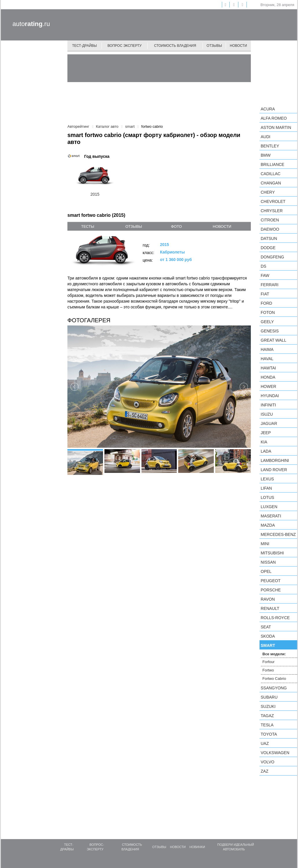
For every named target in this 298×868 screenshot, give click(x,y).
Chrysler (272, 211)
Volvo (267, 762)
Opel (266, 571)
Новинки (197, 847)
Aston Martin (276, 127)
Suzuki (268, 706)
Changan (271, 183)
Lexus (267, 479)
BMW (266, 155)
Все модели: (274, 654)
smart (268, 645)
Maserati (271, 516)
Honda (268, 377)
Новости (238, 46)
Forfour (268, 662)
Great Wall (273, 340)
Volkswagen (275, 753)
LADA (266, 451)
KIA (264, 442)
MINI (265, 544)
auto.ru (31, 24)
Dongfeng (272, 257)
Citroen (270, 220)
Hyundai (270, 396)
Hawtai (268, 368)
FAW (265, 275)
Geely (267, 322)
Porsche (271, 590)
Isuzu (267, 414)
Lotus (267, 497)
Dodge (268, 248)
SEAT (266, 627)
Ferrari (270, 285)
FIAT (265, 294)
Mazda (268, 525)
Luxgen (269, 507)
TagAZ (267, 716)
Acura (268, 109)
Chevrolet (273, 201)
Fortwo (268, 670)
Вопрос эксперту (125, 46)
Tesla (267, 725)
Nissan (268, 562)
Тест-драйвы (84, 46)
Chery (268, 192)
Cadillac (271, 174)
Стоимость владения (175, 46)
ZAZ (264, 771)
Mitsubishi (272, 553)
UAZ (265, 743)
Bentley (270, 146)
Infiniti (268, 405)
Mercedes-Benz (278, 534)
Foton (268, 312)
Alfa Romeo (274, 118)
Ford (266, 303)
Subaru (269, 697)
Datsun (269, 238)
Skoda (268, 636)
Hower (268, 386)
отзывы (134, 226)
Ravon (268, 599)
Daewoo (270, 229)
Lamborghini (275, 460)
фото (176, 226)
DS (263, 266)
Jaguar (269, 423)
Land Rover (274, 470)
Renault (270, 608)
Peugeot (271, 581)
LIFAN (266, 488)
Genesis (270, 331)
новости (222, 226)
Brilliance (273, 164)
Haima (267, 349)
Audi (265, 137)
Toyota (269, 734)
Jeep (266, 433)
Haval (267, 359)
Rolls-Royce (275, 618)
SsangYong (274, 688)
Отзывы (214, 46)
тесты (88, 226)
